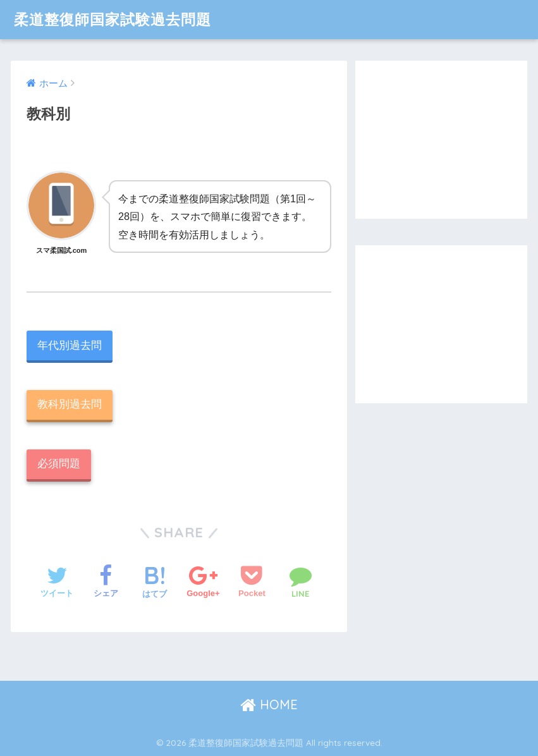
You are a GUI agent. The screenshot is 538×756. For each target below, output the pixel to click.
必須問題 (59, 464)
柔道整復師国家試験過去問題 (113, 19)
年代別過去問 (70, 345)
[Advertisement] (441, 140)
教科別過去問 (70, 404)
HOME (269, 704)
